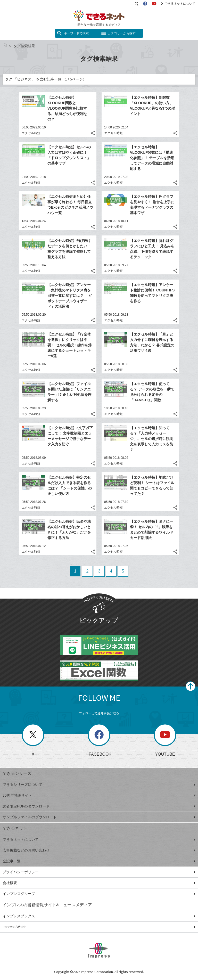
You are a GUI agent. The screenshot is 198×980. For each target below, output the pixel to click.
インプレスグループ (99, 894)
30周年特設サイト (99, 795)
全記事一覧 (99, 861)
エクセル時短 (31, 133)
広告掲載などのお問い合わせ (99, 850)
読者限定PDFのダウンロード (99, 806)
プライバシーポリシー (99, 872)
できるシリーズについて (99, 785)
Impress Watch (99, 927)
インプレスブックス (99, 916)
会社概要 (99, 883)
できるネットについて (178, 4)
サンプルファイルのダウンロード (99, 817)
